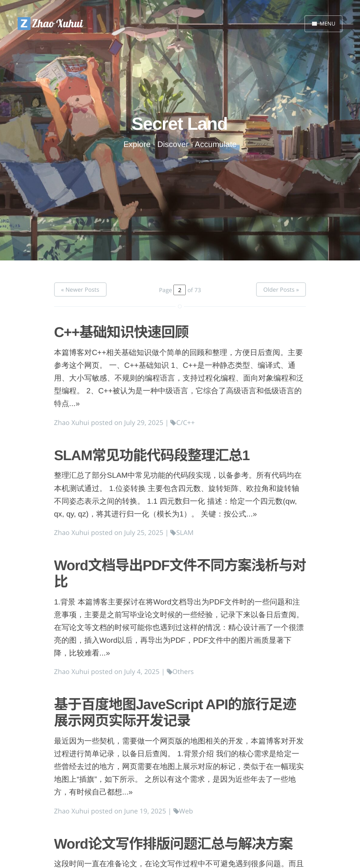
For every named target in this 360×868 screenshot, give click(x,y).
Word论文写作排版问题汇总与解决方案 (173, 844)
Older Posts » (281, 289)
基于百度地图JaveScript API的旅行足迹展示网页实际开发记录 (175, 712)
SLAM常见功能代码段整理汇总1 (152, 455)
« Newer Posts (80, 289)
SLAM (182, 533)
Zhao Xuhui (72, 423)
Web (183, 811)
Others (180, 672)
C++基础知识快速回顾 (121, 332)
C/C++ (182, 423)
